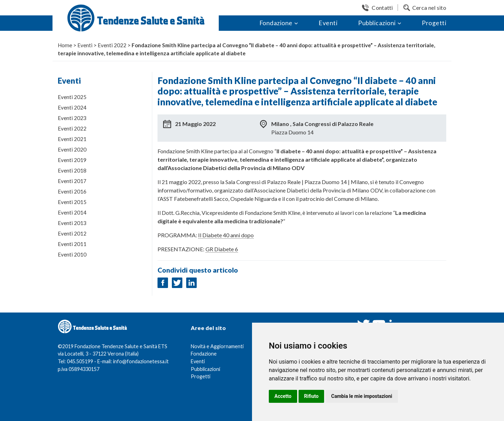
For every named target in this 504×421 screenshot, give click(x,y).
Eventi (328, 23)
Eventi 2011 (72, 244)
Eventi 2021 (72, 139)
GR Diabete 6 (222, 249)
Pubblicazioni (377, 23)
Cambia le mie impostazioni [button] (362, 396)
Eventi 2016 (72, 191)
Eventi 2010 (72, 254)
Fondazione (276, 23)
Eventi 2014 (72, 212)
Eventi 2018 (72, 170)
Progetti (434, 23)
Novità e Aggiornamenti (217, 346)
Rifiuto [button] (311, 396)
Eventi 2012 (72, 233)
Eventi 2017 (72, 181)
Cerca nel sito (429, 8)
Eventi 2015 (72, 202)
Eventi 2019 (72, 160)
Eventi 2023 (72, 118)
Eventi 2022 (72, 128)
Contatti (382, 8)
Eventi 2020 (72, 149)
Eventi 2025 (72, 97)
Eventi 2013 (72, 223)
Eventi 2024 (72, 107)
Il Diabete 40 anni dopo (226, 235)
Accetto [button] (283, 396)
